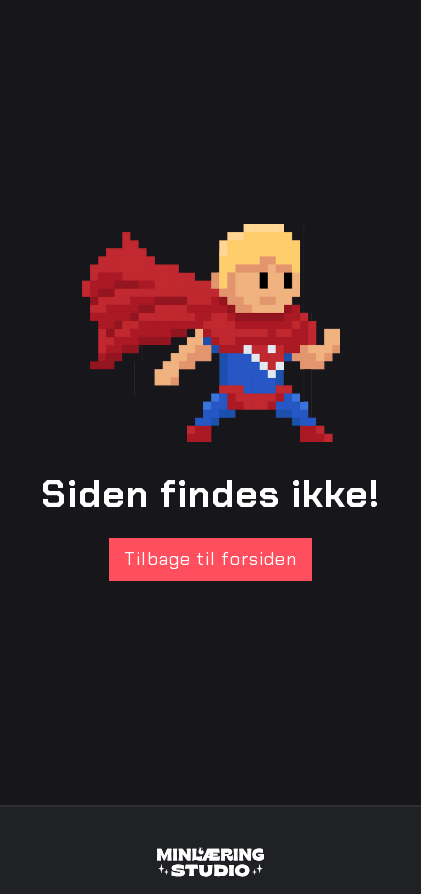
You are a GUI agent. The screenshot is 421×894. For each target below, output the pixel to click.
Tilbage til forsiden (210, 559)
